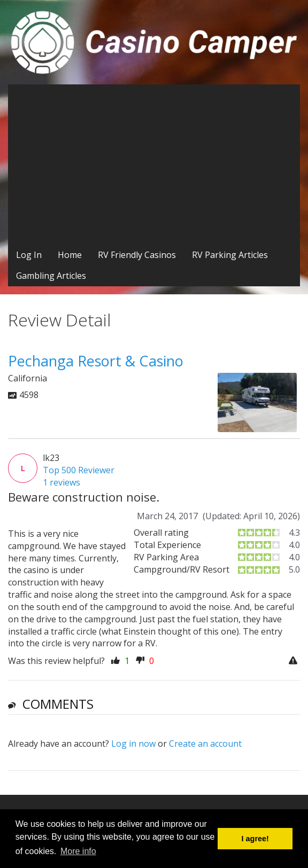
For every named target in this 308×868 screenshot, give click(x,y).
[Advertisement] (154, 165)
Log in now (133, 744)
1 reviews (61, 482)
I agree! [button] (255, 839)
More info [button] (78, 851)
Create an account (205, 744)
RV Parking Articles (230, 255)
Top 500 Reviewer (79, 470)
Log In (29, 255)
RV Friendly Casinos (137, 255)
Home (70, 255)
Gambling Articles (51, 276)
